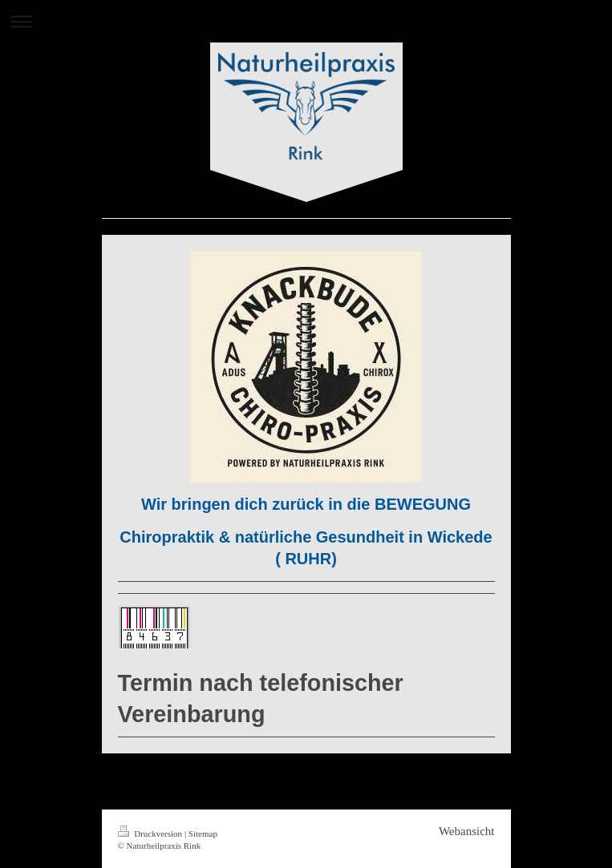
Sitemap (203, 834)
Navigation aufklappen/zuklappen (306, 21)
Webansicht (467, 831)
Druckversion (151, 834)
